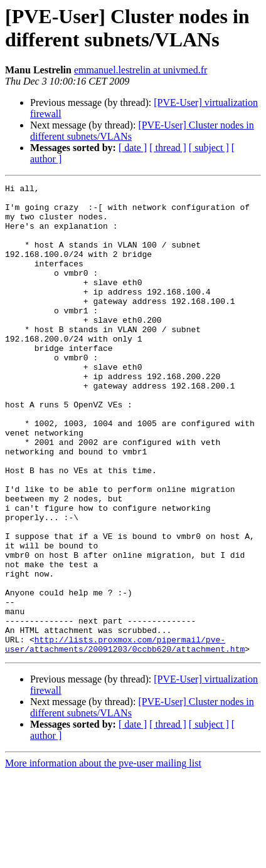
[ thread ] (168, 148)
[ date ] (133, 148)
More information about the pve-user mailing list (103, 857)
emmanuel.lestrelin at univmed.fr (141, 70)
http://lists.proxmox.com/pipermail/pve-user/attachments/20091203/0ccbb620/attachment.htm (125, 737)
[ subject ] (209, 148)
